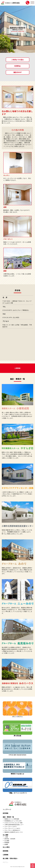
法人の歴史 (6, 847)
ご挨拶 (6, 837)
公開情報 (6, 855)
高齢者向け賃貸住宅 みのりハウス (14, 832)
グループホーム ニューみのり (12, 828)
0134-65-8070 (7, 310)
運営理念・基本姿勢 (10, 839)
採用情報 (6, 813)
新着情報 (6, 851)
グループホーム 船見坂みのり (12, 830)
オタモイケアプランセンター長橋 (13, 823)
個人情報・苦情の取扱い (10, 858)
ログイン (6, 862)
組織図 (6, 844)
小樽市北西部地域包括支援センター (14, 825)
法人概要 (6, 835)
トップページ (7, 809)
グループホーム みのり (11, 826)
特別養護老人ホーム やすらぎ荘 (13, 821)
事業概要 (7, 842)
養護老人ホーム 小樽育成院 (12, 819)
